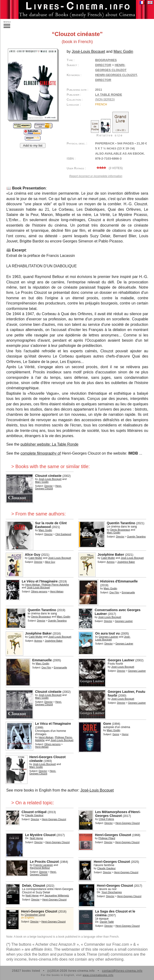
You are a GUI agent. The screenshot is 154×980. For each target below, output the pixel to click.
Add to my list (33, 145)
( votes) (109, 168)
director (103, 80)
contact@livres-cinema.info (122, 971)
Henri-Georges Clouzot (116, 75)
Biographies (106, 60)
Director (103, 65)
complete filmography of (41, 453)
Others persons (39, 592)
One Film (114, 593)
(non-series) (105, 99)
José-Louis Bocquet (97, 790)
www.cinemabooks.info (98, 975)
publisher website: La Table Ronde (49, 444)
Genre (116, 734)
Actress (110, 562)
